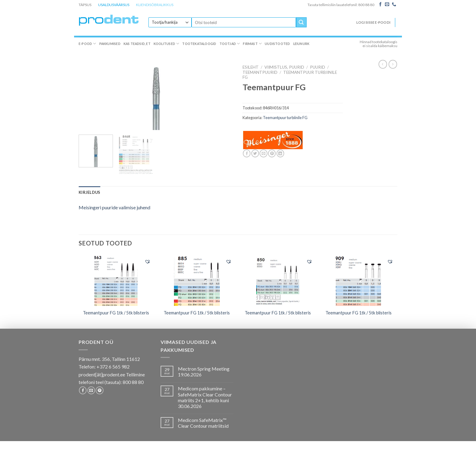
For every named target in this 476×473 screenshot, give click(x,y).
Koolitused (167, 44)
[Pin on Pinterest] (272, 153)
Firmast (252, 44)
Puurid (318, 67)
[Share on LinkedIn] (280, 153)
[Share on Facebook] (247, 153)
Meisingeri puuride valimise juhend (114, 207)
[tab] (89, 192)
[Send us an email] (387, 5)
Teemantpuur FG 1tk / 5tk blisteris (116, 313)
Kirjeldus (89, 192)
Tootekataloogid (199, 44)
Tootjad (230, 44)
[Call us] (394, 5)
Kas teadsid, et (137, 44)
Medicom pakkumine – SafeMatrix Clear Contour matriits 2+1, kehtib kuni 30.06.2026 (205, 397)
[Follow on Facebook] (380, 5)
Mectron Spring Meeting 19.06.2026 (204, 372)
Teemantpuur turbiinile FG (285, 118)
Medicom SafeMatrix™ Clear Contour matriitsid (203, 423)
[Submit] (301, 22)
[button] (148, 262)
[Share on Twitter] (255, 153)
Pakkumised (110, 44)
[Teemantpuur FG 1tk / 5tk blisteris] (116, 280)
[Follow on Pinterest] (99, 390)
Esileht (251, 67)
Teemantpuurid (260, 72)
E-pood (87, 44)
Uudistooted (277, 44)
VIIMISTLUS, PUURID (284, 67)
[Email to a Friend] (263, 153)
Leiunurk (301, 44)
